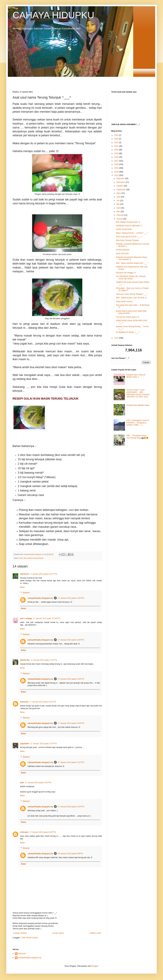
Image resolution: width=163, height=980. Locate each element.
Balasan (26, 593)
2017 (117, 161)
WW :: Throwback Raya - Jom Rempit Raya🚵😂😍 (137, 437)
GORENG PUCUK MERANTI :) (129, 226)
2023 (117, 139)
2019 (117, 153)
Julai (119, 197)
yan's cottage (26, 618)
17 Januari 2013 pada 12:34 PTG (47, 618)
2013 (117, 175)
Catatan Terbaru (20, 933)
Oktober (120, 186)
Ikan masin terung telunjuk (34, 558)
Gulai (21, 558)
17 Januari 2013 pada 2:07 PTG (43, 702)
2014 (117, 172)
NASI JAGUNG (122, 254)
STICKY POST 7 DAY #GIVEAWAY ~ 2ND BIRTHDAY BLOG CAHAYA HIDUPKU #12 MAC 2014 (138, 393)
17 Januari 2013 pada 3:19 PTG (71, 679)
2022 (117, 143)
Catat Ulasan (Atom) (29, 938)
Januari (120, 219)
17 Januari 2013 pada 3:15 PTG (38, 783)
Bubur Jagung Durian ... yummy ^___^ (132, 233)
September (121, 190)
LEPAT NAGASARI (124, 229)
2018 (117, 157)
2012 (117, 338)
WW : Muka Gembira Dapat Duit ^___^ (132, 263)
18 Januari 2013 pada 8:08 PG (70, 854)
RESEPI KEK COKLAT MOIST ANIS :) (136, 376)
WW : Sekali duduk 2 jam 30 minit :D (131, 298)
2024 (117, 135)
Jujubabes (25, 744)
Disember (121, 179)
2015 (117, 168)
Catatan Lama (95, 933)
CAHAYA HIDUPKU (53, 15)
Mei (118, 204)
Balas (22, 587)
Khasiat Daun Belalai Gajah (138, 405)
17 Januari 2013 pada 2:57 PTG (43, 744)
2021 (117, 146)
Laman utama (58, 933)
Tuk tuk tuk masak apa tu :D (128, 317)
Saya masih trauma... (125, 301)
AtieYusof (24, 574)
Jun (118, 201)
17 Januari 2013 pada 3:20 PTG (71, 640)
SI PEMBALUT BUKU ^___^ (128, 332)
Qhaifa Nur (25, 660)
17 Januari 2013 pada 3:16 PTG (71, 598)
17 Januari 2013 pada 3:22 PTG (71, 807)
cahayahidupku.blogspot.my (40, 598)
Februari (120, 215)
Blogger (95, 966)
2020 (117, 150)
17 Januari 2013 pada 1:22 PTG (44, 660)
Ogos (119, 193)
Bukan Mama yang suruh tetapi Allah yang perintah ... (131, 312)
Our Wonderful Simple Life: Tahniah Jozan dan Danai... (131, 277)
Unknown (24, 702)
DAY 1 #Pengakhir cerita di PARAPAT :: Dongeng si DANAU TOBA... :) (138, 423)
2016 (117, 164)
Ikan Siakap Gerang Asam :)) (128, 222)
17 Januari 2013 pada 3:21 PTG (71, 762)
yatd (22, 783)
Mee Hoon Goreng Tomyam (128, 240)
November (121, 182)
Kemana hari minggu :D (126, 273)
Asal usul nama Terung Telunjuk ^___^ (132, 294)
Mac (118, 212)
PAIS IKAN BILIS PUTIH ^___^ (129, 237)
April (119, 208)
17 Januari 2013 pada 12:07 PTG (43, 574)
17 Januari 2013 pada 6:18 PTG (43, 832)
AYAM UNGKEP (123, 250)
